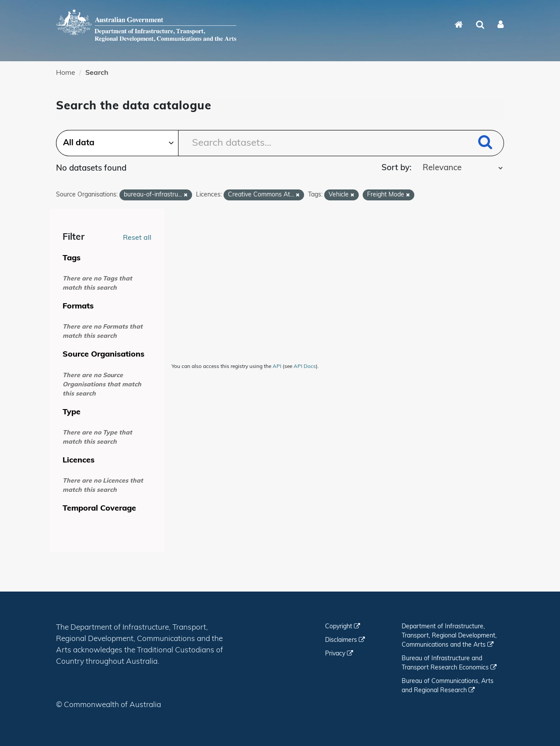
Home (66, 73)
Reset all (137, 238)
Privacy (339, 654)
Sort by (395, 168)
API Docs (305, 367)
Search (97, 73)
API (277, 367)
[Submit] (485, 144)
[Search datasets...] (280, 143)
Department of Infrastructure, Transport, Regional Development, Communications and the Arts (449, 636)
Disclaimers (345, 640)
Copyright (343, 627)
